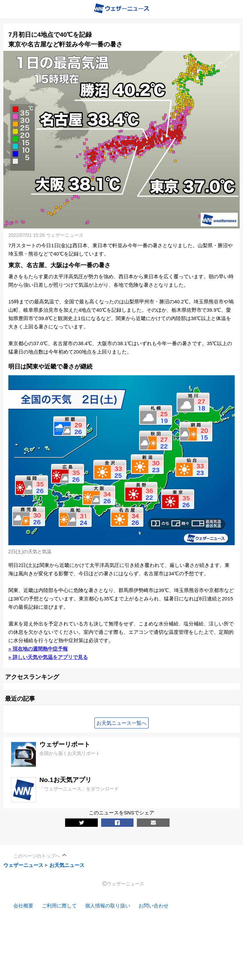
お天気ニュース (67, 865)
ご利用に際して (59, 906)
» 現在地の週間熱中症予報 (38, 649)
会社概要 (23, 906)
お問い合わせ (154, 906)
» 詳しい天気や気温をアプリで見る (48, 657)
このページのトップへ (37, 856)
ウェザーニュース (23, 865)
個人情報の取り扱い (108, 906)
